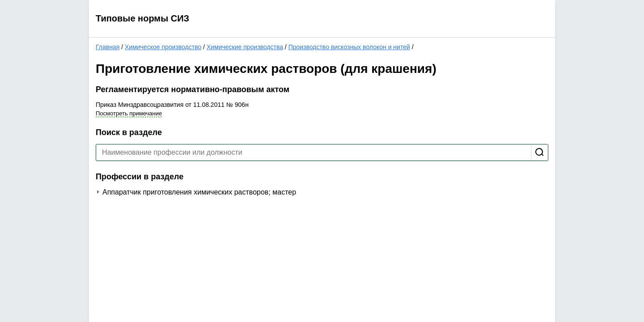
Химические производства (245, 47)
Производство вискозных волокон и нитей (349, 47)
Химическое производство (163, 47)
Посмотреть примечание (129, 113)
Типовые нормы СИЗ (142, 18)
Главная (108, 47)
